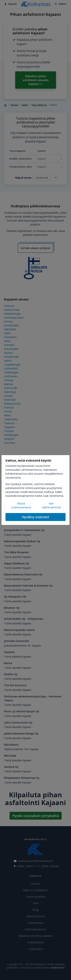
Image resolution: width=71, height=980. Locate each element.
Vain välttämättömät (51, 505)
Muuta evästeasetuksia (21, 505)
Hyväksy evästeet (35, 517)
